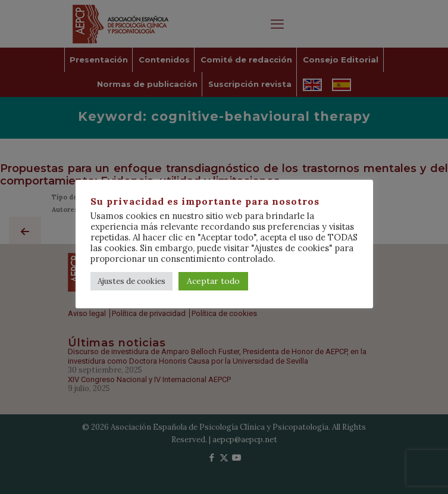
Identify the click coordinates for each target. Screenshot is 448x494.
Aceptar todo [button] (213, 281)
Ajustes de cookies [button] (131, 281)
